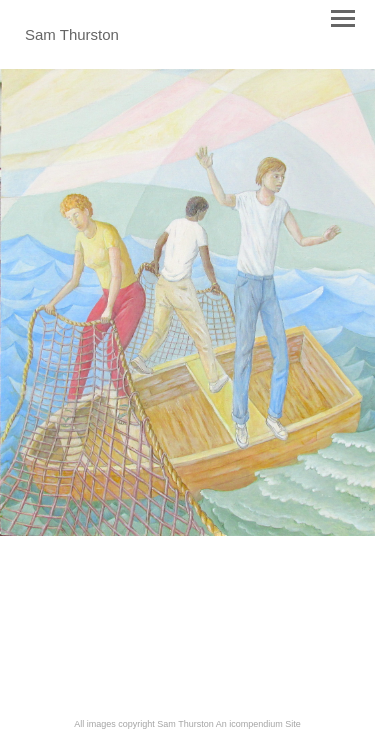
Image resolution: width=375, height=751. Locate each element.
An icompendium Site (258, 724)
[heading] (72, 36)
